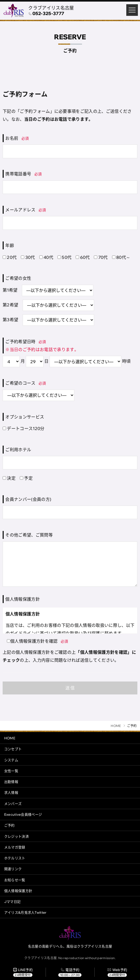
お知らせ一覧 (15, 880)
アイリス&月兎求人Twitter (25, 912)
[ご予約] (117, 972)
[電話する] (70, 972)
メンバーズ (13, 804)
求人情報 (11, 792)
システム (11, 760)
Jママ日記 (13, 902)
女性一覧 (11, 771)
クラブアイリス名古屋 (51, 8)
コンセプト (13, 749)
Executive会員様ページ (23, 814)
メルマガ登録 (15, 847)
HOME (10, 738)
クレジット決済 (16, 836)
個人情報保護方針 (18, 891)
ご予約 (9, 825)
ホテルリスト (15, 858)
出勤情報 (11, 782)
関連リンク (13, 869)
